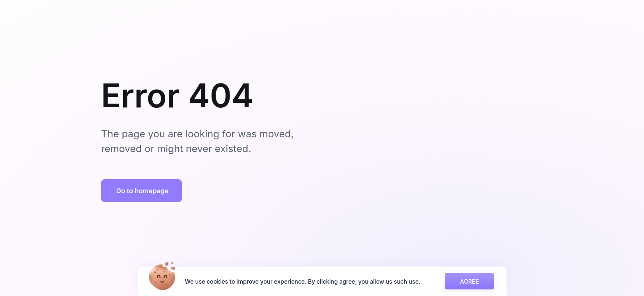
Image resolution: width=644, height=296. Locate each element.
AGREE (469, 281)
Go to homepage (142, 191)
